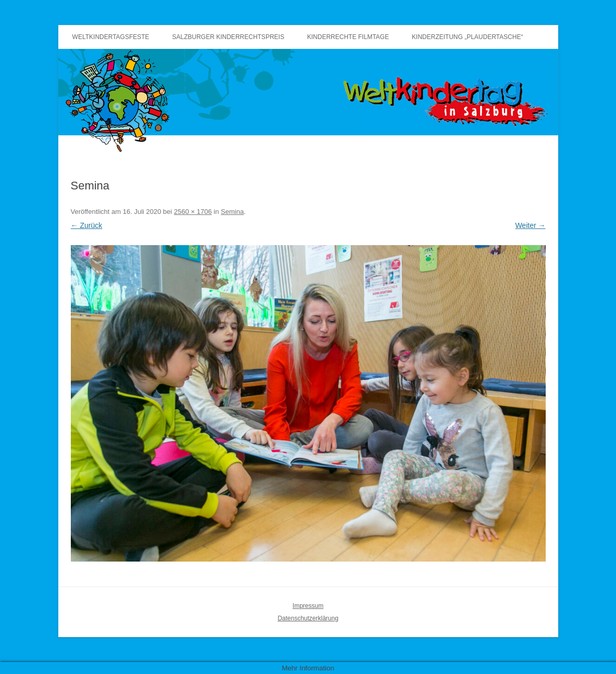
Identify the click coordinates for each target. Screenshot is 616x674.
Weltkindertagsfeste (111, 37)
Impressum (308, 606)
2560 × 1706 (193, 212)
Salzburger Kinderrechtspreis (228, 37)
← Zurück (87, 225)
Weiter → (530, 225)
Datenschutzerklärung (308, 618)
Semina (232, 212)
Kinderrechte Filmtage (348, 37)
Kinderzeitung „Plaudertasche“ (468, 37)
